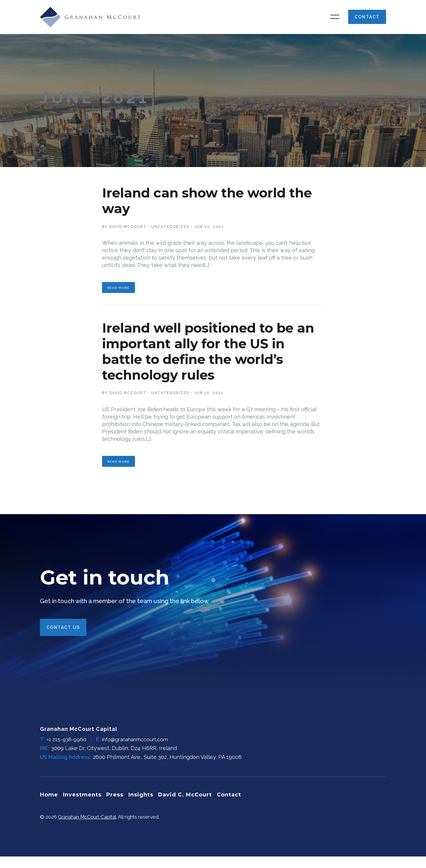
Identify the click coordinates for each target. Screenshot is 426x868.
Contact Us (63, 640)
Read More (118, 297)
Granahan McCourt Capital (88, 828)
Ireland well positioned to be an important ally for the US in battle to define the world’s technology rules (213, 360)
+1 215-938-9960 (67, 752)
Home (49, 807)
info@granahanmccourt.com (139, 752)
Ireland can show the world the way (204, 208)
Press (117, 807)
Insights (144, 807)
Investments (83, 807)
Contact (367, 21)
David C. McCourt (189, 807)
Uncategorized (170, 234)
